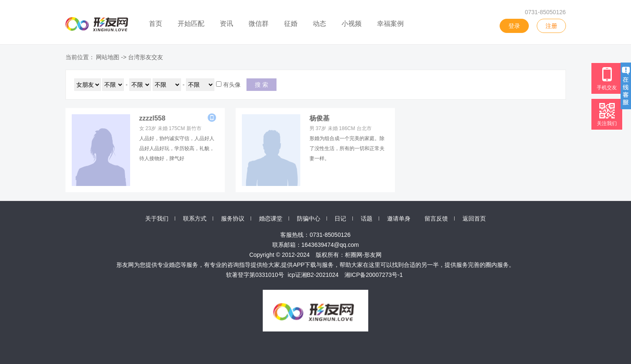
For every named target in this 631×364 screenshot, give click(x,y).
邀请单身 (399, 218)
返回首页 (474, 218)
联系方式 (195, 218)
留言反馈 (436, 218)
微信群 (259, 24)
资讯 (226, 24)
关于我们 (157, 218)
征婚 (291, 24)
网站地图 (108, 57)
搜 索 (261, 85)
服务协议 (233, 218)
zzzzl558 (152, 118)
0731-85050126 (545, 12)
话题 (367, 218)
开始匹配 (191, 24)
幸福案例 (390, 24)
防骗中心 (309, 218)
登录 (514, 26)
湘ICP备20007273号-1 (374, 275)
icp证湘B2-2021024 (313, 275)
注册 (551, 26)
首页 (156, 24)
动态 (319, 24)
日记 (340, 218)
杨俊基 (319, 118)
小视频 (352, 24)
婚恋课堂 (271, 218)
